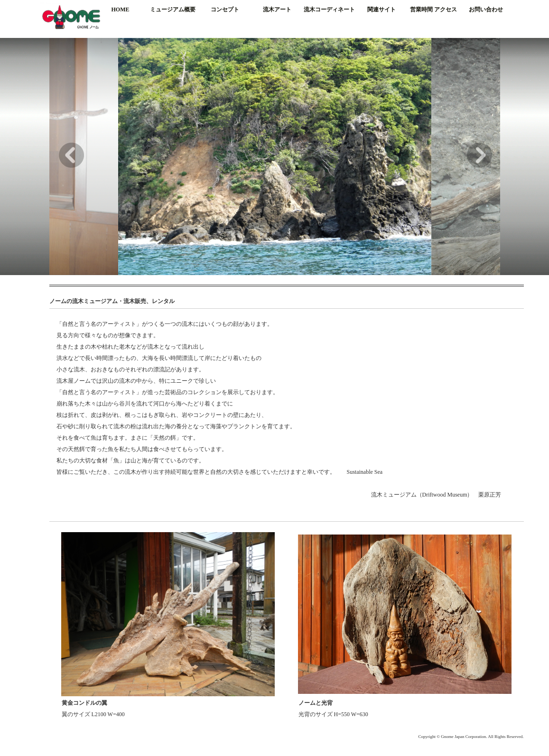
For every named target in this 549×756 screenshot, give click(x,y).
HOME (121, 9)
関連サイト (382, 9)
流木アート (277, 9)
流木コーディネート (329, 9)
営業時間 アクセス (433, 9)
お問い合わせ (486, 9)
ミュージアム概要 (173, 9)
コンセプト (225, 9)
